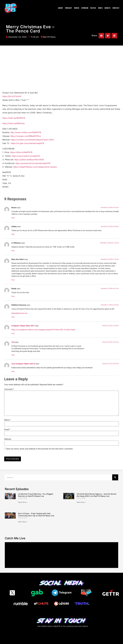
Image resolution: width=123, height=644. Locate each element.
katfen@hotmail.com (19, 313)
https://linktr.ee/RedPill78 (14, 118)
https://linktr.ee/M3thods (14, 123)
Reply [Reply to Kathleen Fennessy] (13, 317)
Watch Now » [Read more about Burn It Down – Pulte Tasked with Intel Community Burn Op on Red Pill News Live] (23, 522)
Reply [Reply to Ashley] (13, 234)
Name (7, 420)
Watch (93, 8)
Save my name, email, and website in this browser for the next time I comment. (40, 449)
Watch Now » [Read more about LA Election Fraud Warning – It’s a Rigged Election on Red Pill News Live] (23, 502)
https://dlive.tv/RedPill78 (21, 152)
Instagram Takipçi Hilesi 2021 (23, 326)
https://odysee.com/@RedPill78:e (26, 136)
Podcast (69, 8)
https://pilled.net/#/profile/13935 (29, 160)
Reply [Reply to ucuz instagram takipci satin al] (13, 371)
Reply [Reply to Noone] (13, 218)
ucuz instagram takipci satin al (23, 364)
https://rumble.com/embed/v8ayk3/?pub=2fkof (32, 140)
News (100, 8)
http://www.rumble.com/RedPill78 (26, 132)
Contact (116, 8)
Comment (9, 389)
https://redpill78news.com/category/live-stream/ (35, 167)
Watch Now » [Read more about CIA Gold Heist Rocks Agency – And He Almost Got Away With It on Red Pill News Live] (81, 502)
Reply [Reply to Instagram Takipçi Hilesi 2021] (13, 333)
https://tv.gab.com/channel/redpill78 (28, 143)
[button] (101, 36)
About (61, 8)
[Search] (115, 477)
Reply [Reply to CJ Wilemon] (13, 251)
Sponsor (85, 8)
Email (7, 430)
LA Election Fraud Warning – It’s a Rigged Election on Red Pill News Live (36, 495)
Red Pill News (49, 37)
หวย (13, 342)
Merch (77, 8)
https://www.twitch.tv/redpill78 (26, 156)
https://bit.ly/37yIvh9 (12, 96)
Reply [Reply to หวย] (13, 355)
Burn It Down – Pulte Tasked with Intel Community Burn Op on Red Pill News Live (36, 515)
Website (8, 439)
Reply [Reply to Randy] (13, 296)
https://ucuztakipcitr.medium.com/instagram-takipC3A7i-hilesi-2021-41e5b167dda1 (44, 330)
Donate (108, 8)
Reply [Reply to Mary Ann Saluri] (13, 280)
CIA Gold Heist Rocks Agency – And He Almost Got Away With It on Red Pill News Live (96, 495)
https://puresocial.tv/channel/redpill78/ (33, 163)
